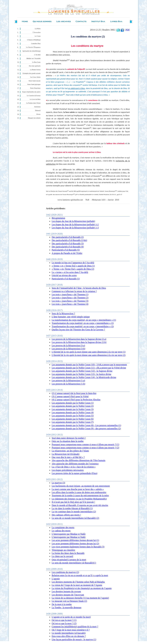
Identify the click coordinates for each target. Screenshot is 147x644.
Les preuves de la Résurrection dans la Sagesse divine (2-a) (79, 339)
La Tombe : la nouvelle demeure (67, 608)
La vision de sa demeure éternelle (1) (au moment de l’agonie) (80, 598)
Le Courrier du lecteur (34, 96)
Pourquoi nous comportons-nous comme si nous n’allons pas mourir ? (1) (85, 444)
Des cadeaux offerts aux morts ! (66, 515)
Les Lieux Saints (35, 77)
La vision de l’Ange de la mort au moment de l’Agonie (77, 585)
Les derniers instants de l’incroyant (68, 595)
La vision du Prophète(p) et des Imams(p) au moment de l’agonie (82, 588)
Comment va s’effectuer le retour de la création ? (74, 291)
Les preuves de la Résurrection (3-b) (68, 349)
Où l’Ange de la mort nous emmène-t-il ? (71, 630)
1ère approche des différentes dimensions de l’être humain (78, 460)
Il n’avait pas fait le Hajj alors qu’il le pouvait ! (73, 502)
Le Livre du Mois (35, 99)
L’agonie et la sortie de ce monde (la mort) (71, 617)
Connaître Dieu (36, 44)
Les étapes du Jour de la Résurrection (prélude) (73, 221)
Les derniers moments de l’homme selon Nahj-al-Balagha (78, 582)
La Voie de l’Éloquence (33, 47)
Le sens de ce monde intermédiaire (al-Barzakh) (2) (75, 518)
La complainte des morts (63, 527)
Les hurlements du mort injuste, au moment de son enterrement (81, 486)
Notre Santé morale (35, 81)
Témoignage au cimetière (63, 550)
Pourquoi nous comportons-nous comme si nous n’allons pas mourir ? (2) (85, 448)
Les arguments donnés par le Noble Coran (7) (73, 422)
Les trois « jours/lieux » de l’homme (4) (70, 304)
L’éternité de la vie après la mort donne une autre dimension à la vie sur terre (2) (89, 355)
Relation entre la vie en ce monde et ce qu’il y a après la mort (80, 575)
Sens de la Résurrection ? (63, 314)
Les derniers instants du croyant (66, 591)
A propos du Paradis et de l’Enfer (67, 253)
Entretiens (37, 107)
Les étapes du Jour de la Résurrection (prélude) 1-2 (75, 224)
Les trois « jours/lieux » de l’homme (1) (70, 294)
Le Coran (38, 36)
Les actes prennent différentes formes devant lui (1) (75, 540)
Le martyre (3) (58, 483)
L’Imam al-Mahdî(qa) (34, 40)
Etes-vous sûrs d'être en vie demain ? (69, 636)
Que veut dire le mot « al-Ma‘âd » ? (68, 457)
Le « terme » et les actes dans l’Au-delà (70, 272)
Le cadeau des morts (61, 531)
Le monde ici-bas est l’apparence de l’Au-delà (73, 263)
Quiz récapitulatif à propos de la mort (69, 560)
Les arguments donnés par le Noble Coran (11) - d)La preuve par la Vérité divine (89, 368)
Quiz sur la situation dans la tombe (68, 441)
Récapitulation (58, 218)
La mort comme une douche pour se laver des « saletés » (78, 489)
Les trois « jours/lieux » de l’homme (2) (70, 298)
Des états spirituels (35, 66)
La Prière (38, 29)
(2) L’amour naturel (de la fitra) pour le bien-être (74, 393)
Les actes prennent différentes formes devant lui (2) (75, 544)
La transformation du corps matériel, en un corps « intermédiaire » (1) (84, 320)
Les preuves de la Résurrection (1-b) (68, 384)
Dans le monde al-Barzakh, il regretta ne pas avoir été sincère (80, 505)
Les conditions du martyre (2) (65, 572)
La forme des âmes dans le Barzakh (68, 553)
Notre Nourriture (35, 88)
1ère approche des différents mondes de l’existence (75, 464)
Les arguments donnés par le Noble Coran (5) (73, 416)
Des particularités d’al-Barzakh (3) (68, 244)
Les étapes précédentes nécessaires (68, 470)
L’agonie (56, 579)
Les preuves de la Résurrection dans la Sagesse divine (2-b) (79, 342)
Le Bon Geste (36, 62)
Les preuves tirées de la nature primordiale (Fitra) (75, 473)
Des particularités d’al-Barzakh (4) (68, 247)
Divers (38, 114)
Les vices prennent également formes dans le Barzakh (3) (78, 547)
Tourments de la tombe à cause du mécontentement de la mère (80, 496)
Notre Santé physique (34, 84)
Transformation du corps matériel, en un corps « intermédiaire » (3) (83, 326)
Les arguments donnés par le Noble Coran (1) (73, 403)
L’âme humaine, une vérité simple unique (71, 317)
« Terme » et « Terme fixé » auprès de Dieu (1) (73, 266)
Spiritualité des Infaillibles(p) (32, 51)
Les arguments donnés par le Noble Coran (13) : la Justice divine (81, 374)
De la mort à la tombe (62, 604)
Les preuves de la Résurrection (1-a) (68, 381)
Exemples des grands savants (32, 73)
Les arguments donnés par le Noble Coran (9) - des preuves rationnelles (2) (86, 429)
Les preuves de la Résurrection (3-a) (68, 346)
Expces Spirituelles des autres (31, 92)
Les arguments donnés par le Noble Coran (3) (73, 409)
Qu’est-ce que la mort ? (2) (64, 623)
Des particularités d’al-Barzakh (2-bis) (69, 240)
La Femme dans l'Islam (33, 103)
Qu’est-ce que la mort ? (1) (64, 620)
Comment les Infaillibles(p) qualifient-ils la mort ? (75, 627)
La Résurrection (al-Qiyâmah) (66, 454)
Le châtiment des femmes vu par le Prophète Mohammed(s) (79, 499)
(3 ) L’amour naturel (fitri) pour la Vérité (70, 396)
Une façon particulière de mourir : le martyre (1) (74, 639)
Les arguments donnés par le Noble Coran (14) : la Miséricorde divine (84, 377)
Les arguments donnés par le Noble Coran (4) (73, 412)
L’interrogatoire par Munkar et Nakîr (69, 534)
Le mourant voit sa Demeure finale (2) (69, 601)
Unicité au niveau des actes (64, 275)
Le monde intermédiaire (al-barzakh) (69, 633)
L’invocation (37, 32)
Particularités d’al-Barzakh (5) (66, 250)
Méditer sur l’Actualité (33, 58)
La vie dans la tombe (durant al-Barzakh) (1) (72, 508)
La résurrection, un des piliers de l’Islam (70, 451)
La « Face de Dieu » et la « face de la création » (74, 467)
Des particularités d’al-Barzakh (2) (68, 237)
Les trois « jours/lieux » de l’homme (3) (70, 301)
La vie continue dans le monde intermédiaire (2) (74, 512)
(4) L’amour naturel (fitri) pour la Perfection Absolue (76, 400)
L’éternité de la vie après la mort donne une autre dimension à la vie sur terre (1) (89, 352)
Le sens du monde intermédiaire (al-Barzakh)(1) (74, 563)
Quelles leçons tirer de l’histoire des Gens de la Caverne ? (78, 330)
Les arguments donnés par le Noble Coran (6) (73, 419)
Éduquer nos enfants (34, 118)
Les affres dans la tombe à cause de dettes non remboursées (79, 492)
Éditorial (38, 110)
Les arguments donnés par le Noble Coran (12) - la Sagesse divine (82, 371)
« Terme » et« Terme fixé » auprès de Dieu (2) (73, 269)
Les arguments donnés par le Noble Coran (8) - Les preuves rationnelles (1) (86, 425)
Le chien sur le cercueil (62, 556)
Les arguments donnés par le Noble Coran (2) (73, 406)
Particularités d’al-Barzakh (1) (66, 279)
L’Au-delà (37, 55)
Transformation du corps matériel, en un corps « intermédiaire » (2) (83, 323)
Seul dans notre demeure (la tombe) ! (69, 438)
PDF (128, 30)
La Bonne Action (35, 70)
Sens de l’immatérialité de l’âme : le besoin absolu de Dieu (79, 288)
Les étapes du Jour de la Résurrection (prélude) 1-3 (75, 228)
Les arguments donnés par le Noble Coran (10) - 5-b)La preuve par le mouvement (89, 365)
